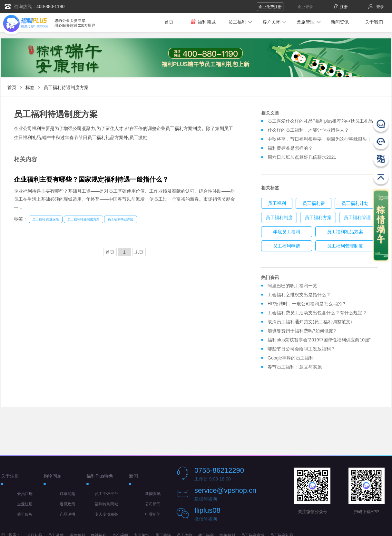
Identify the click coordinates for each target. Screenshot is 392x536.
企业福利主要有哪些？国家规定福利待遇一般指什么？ (91, 179)
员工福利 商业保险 (46, 219)
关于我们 (374, 22)
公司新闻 (153, 504)
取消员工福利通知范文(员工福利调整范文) (310, 322)
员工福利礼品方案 (345, 232)
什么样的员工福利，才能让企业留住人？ (308, 130)
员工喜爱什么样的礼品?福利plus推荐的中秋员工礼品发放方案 (329, 121)
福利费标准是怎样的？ (290, 148)
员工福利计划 (355, 203)
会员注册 (25, 494)
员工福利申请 (287, 246)
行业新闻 (153, 514)
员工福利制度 (279, 217)
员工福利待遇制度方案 (66, 87)
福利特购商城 (106, 504)
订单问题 (67, 494)
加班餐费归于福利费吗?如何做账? (302, 331)
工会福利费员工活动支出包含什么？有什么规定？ (317, 313)
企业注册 (25, 504)
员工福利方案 (318, 217)
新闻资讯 (340, 22)
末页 (139, 252)
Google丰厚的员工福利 (291, 358)
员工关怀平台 (106, 494)
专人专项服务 (106, 514)
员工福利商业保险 (121, 219)
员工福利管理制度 (345, 246)
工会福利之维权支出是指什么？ (299, 295)
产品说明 (67, 514)
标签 (30, 87)
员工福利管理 (357, 217)
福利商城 (203, 22)
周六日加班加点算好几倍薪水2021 (302, 157)
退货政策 (67, 504)
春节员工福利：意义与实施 (295, 367)
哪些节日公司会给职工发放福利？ (301, 349)
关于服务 (25, 514)
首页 (169, 22)
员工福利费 (314, 203)
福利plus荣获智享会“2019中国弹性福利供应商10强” (319, 340)
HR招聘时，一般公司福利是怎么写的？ (308, 304)
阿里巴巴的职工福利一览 (292, 286)
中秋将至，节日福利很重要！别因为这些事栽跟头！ (319, 139)
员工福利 (237, 22)
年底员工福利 (287, 232)
